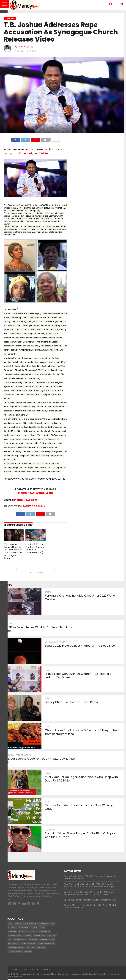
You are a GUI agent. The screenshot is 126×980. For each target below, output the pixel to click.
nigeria (8, 925)
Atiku (34, 929)
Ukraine (33, 941)
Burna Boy (39, 937)
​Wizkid (22, 933)
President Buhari (13, 952)
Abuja (28, 952)
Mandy (22, 47)
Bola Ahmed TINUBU (14, 948)
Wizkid (30, 948)
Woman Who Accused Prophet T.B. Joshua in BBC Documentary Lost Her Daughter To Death (13, 551)
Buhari (18, 925)
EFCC (42, 929)
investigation (47, 941)
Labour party (12, 945)
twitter (52, 937)
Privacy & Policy (32, 970)
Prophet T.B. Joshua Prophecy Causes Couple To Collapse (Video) (35, 548)
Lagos (31, 933)
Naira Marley (28, 945)
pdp (7, 929)
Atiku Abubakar (46, 945)
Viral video (10, 933)
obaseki (41, 948)
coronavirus (31, 925)
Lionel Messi (20, 941)
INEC (14, 929)
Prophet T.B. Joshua (33, 506)
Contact (47, 970)
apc (52, 925)
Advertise (16, 970)
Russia (8, 941)
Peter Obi (23, 929)
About (5, 970)
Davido (44, 925)
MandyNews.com (26, 500)
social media (44, 933)
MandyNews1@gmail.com (35, 493)
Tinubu (28, 937)
